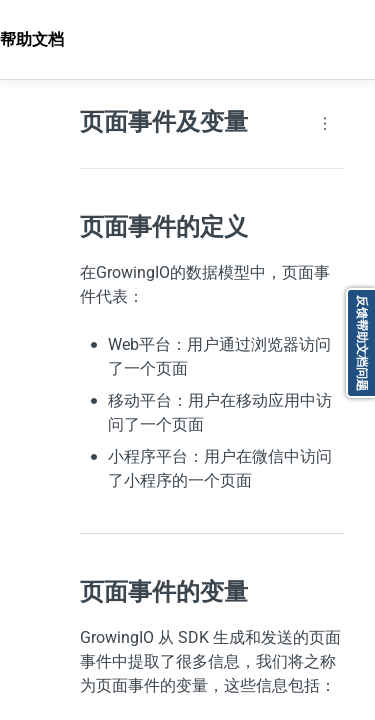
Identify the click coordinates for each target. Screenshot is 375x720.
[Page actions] (325, 124)
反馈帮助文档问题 (362, 343)
